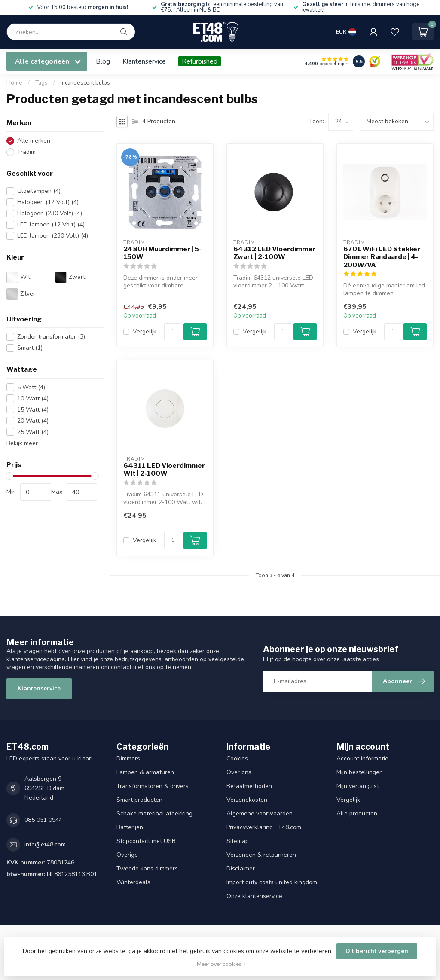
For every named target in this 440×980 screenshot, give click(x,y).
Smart (30, 348)
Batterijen (130, 827)
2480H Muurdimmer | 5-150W (162, 253)
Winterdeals (133, 882)
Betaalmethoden (249, 786)
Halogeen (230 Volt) (50, 213)
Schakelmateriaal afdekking (154, 814)
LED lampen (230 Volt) (53, 236)
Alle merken (34, 141)
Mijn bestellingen (360, 772)
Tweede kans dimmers (147, 869)
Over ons (239, 772)
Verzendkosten (247, 800)
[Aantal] (173, 332)
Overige (127, 855)
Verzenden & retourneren (261, 855)
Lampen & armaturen (145, 772)
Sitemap (238, 841)
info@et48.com (45, 844)
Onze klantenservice (254, 896)
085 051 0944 (43, 820)
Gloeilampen (39, 191)
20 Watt (33, 421)
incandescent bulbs (85, 83)
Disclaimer (241, 869)
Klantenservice (144, 61)
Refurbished (200, 61)
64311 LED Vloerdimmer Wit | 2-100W (164, 470)
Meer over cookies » (221, 964)
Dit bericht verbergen (377, 951)
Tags (41, 83)
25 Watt (33, 432)
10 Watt (33, 398)
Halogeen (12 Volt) (48, 202)
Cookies (237, 759)
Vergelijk (145, 331)
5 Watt (31, 387)
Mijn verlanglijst (358, 786)
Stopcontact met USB (146, 841)
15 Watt (33, 410)
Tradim (26, 152)
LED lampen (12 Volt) (51, 224)
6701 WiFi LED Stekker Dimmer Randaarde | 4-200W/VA (382, 257)
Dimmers (128, 759)
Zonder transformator (51, 337)
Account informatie (362, 759)
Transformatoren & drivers (153, 786)
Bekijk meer (22, 443)
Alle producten (357, 814)
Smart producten (139, 800)
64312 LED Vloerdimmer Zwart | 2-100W (274, 253)
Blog (103, 61)
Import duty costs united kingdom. (272, 882)
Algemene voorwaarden (260, 814)
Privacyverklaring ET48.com (264, 827)
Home (14, 83)
